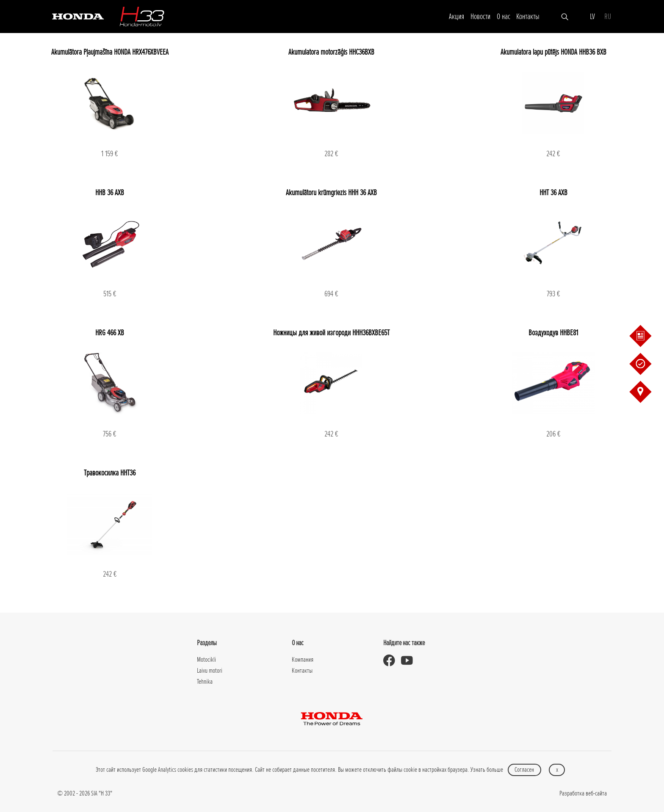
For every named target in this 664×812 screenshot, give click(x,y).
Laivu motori (210, 671)
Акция (456, 16)
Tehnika (205, 682)
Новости (480, 16)
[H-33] (142, 16)
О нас (504, 16)
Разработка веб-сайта (583, 793)
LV (592, 16)
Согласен (524, 770)
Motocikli (206, 660)
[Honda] (78, 16)
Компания (303, 660)
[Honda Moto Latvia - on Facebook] (392, 661)
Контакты (528, 16)
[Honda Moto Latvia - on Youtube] (410, 661)
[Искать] (565, 16)
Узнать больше (487, 770)
